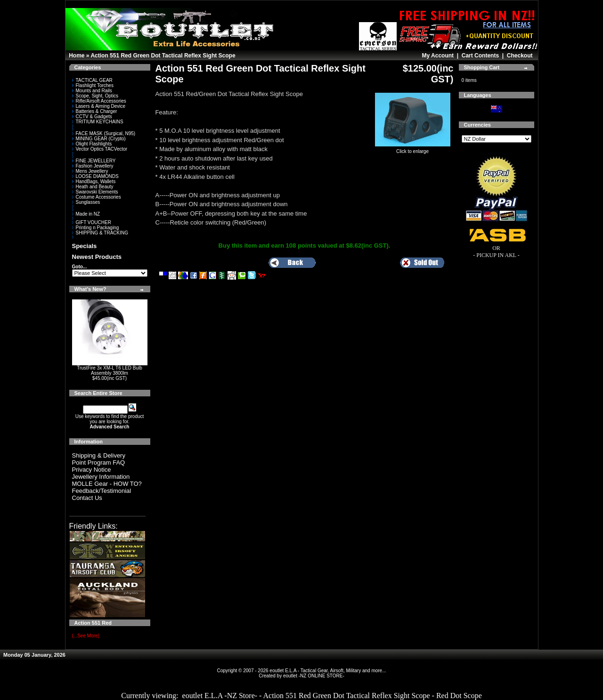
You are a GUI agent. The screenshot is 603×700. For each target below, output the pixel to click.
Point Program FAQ (99, 463)
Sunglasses (86, 202)
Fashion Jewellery (93, 166)
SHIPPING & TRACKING (100, 233)
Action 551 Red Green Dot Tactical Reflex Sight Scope (163, 56)
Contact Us (87, 498)
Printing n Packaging (96, 228)
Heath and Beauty (93, 187)
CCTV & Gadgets (92, 117)
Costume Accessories (97, 197)
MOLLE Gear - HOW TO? (107, 484)
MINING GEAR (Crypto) (99, 139)
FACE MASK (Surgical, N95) (104, 133)
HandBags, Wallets (94, 181)
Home (77, 56)
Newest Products (97, 257)
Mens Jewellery (90, 171)
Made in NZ (86, 214)
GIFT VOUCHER (92, 222)
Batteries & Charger (95, 111)
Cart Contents (480, 56)
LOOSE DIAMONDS (95, 176)
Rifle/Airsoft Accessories (99, 101)
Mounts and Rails (92, 91)
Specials (85, 246)
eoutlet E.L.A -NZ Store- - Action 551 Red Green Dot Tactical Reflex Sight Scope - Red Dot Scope (332, 696)
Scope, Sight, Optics (95, 96)
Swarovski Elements (95, 192)
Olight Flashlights (92, 144)
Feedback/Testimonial (102, 491)
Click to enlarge (413, 149)
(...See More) (86, 636)
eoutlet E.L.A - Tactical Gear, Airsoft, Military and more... (328, 671)
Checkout (520, 56)
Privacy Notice (92, 470)
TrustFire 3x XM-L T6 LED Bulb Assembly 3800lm (110, 370)
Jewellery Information (101, 477)
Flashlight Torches (93, 85)
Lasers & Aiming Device (99, 106)
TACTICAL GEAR (92, 80)
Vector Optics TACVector (100, 149)
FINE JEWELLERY (94, 161)
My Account (438, 56)
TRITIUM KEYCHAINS (98, 122)
